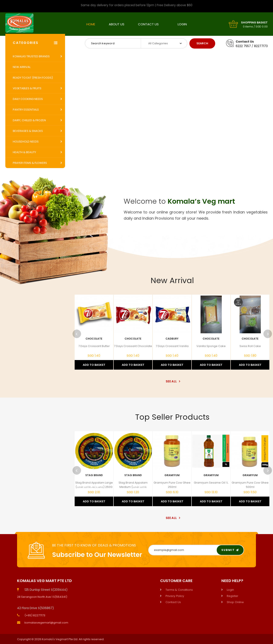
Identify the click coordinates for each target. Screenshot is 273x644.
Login (182, 24)
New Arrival (22, 67)
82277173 (261, 46)
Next (268, 334)
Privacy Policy (175, 596)
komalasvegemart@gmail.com (46, 623)
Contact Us (148, 24)
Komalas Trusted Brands (31, 56)
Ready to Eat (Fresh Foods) (33, 78)
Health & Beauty (24, 152)
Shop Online (235, 602)
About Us (117, 24)
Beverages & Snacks (28, 131)
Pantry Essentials (26, 110)
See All (172, 381)
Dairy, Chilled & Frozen (29, 120)
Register (232, 596)
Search (202, 43)
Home (91, 24)
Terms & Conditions (179, 590)
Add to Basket (94, 365)
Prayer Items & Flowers (30, 163)
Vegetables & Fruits (27, 88)
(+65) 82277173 (35, 615)
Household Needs (26, 142)
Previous (77, 334)
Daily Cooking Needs (28, 99)
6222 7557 (243, 46)
